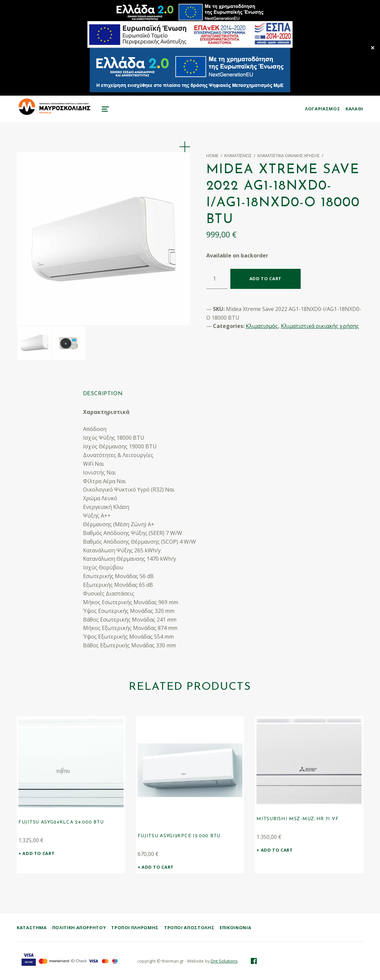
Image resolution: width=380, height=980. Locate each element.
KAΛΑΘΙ (354, 109)
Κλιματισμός (238, 155)
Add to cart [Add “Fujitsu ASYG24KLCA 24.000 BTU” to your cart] (39, 853)
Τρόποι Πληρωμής (135, 928)
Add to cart (265, 279)
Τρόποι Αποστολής (189, 928)
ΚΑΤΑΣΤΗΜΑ (32, 928)
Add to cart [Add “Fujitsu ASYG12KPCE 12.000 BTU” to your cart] (158, 867)
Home (212, 155)
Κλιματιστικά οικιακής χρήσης (289, 155)
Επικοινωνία (235, 928)
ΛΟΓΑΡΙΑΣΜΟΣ (323, 109)
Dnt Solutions (224, 961)
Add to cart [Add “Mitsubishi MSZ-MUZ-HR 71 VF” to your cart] (277, 850)
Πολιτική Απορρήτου (79, 928)
